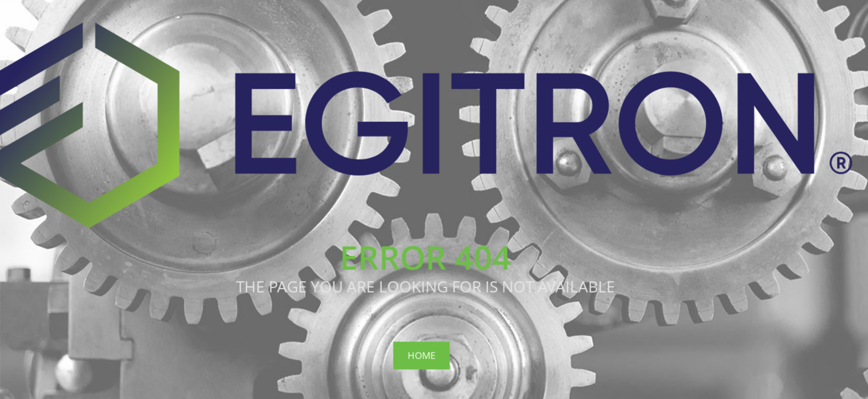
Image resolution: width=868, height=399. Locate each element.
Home (421, 355)
